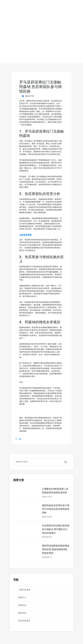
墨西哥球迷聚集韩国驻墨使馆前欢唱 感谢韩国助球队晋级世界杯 (56, 549)
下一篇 (18, 439)
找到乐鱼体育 (24, 621)
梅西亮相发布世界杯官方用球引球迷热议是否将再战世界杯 (56, 509)
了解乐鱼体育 (24, 590)
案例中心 (22, 597)
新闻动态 (22, 605)
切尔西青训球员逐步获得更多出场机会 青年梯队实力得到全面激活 (56, 529)
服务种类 (22, 613)
